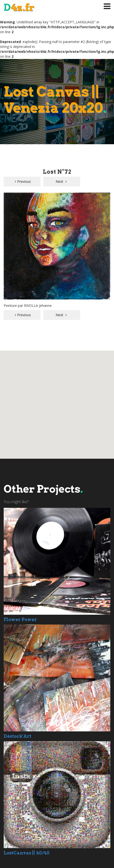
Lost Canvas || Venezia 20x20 (55, 100)
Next (61, 181)
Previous (23, 181)
